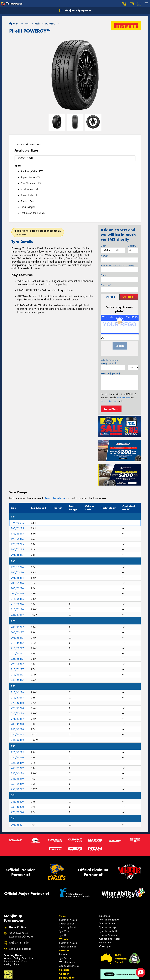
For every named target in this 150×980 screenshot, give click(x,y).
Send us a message (20, 949)
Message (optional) (110, 373)
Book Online (67, 978)
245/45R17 (17, 680)
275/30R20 (17, 812)
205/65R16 (17, 594)
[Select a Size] (75, 158)
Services (64, 951)
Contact (64, 974)
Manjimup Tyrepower (75, 11)
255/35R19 (17, 784)
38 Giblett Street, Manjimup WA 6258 (21, 935)
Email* (104, 275)
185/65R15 (17, 534)
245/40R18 (17, 729)
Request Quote (111, 409)
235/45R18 (17, 724)
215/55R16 (17, 599)
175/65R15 (17, 523)
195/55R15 (17, 539)
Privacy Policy (123, 398)
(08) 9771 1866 (19, 943)
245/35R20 (17, 802)
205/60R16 (17, 588)
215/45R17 (17, 643)
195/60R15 (17, 544)
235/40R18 (17, 719)
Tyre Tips (64, 935)
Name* (104, 256)
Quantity (132, 246)
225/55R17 (17, 669)
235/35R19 (17, 763)
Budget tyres (105, 943)
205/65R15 (17, 555)
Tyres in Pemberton (109, 935)
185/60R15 (17, 528)
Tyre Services (66, 958)
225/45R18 (17, 708)
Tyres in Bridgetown (109, 920)
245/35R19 (17, 768)
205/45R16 (17, 578)
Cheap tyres (105, 946)
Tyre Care (64, 931)
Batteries (63, 954)
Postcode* (106, 285)
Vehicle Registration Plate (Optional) (110, 362)
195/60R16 (17, 573)
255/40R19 (17, 789)
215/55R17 (17, 654)
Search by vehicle (55, 498)
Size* (103, 246)
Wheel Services (67, 962)
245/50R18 (17, 740)
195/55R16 (17, 567)
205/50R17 (17, 632)
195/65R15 (17, 550)
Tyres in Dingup (107, 924)
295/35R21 (17, 825)
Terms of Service (108, 401)
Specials (64, 970)
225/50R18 (17, 713)
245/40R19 (17, 773)
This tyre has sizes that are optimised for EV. (38, 232)
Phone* (117, 266)
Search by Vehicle (68, 920)
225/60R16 (17, 615)
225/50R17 (17, 664)
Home (14, 24)
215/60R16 (17, 604)
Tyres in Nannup (107, 927)
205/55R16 (17, 583)
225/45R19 (17, 758)
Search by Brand (68, 927)
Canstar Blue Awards (110, 939)
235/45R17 (17, 675)
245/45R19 (17, 779)
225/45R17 (17, 659)
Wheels (64, 939)
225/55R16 (17, 609)
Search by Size (67, 924)
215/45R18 (17, 692)
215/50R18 (17, 698)
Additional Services (69, 966)
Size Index (105, 916)
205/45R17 (17, 627)
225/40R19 (17, 752)
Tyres (62, 916)
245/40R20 (17, 807)
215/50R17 (17, 648)
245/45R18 (17, 735)
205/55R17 (17, 638)
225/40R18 (17, 703)
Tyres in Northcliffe (109, 931)
